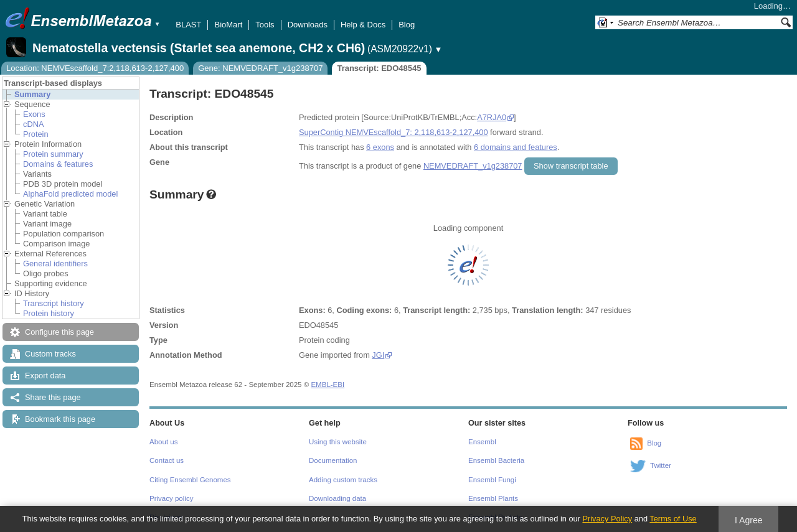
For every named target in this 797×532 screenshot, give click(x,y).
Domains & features (58, 164)
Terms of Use (673, 519)
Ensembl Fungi (492, 480)
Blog (407, 25)
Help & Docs (363, 25)
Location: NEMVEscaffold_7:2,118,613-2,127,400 (95, 68)
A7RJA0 (492, 117)
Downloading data (337, 498)
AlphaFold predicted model (70, 194)
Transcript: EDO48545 (379, 68)
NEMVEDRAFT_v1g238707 (473, 166)
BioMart (228, 25)
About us (163, 442)
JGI (378, 355)
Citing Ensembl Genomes (190, 480)
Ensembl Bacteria (496, 460)
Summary (32, 94)
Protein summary (53, 154)
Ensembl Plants (493, 498)
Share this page (53, 397)
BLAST (188, 25)
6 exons (380, 147)
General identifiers (55, 264)
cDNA (33, 124)
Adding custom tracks (343, 480)
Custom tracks (50, 354)
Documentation (333, 460)
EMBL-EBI (328, 385)
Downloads (308, 25)
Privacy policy (171, 498)
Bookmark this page (60, 419)
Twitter (661, 465)
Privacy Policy (607, 519)
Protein (36, 134)
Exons (34, 114)
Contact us (167, 460)
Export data (45, 376)
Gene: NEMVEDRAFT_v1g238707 (260, 68)
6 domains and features (516, 147)
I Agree (749, 520)
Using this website (338, 442)
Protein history (49, 313)
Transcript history (54, 303)
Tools (265, 25)
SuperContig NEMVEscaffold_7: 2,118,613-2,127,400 (394, 132)
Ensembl (482, 442)
